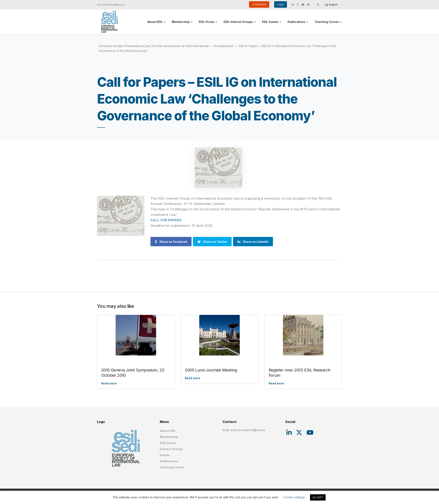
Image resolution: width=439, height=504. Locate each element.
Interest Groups (171, 449)
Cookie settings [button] (294, 497)
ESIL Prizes (207, 22)
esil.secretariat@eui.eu (111, 5)
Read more (109, 383)
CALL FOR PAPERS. (167, 220)
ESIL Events (270, 22)
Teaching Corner (327, 22)
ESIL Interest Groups (238, 22)
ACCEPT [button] (318, 497)
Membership (181, 22)
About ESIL (155, 22)
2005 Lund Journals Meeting (211, 370)
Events (165, 455)
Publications (296, 22)
